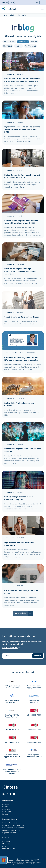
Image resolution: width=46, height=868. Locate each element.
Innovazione (23, 42)
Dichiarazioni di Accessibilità (13, 825)
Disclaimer (6, 809)
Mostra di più (20, 613)
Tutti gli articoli (9, 42)
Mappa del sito (8, 844)
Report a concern (9, 833)
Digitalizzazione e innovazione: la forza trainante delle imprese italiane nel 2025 (22, 129)
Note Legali (7, 812)
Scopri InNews (10, 648)
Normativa (8, 46)
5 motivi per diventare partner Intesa (22, 317)
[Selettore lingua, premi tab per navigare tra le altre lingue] (42, 2)
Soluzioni (18, 46)
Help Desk (5, 2)
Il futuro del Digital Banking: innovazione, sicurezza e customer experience (20, 271)
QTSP (12, 2)
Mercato (34, 42)
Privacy (5, 814)
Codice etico (7, 804)
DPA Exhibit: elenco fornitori (13, 828)
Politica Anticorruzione (11, 830)
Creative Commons (10, 823)
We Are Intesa (30, 46)
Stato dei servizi (8, 849)
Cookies (5, 807)
